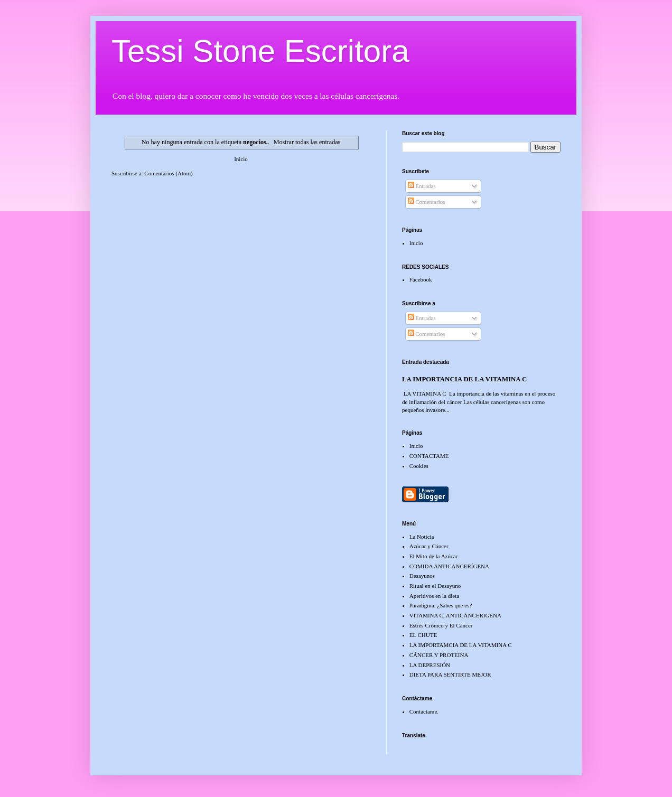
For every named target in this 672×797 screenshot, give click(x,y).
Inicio (241, 159)
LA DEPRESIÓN (430, 665)
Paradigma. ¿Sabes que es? (441, 605)
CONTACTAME (429, 456)
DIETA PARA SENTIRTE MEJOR (450, 674)
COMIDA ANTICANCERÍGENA (449, 566)
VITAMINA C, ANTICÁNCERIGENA (455, 615)
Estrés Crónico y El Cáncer (441, 625)
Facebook (421, 279)
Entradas (422, 186)
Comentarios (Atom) (168, 173)
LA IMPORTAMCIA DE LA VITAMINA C (461, 645)
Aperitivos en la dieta (434, 596)
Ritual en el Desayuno (435, 586)
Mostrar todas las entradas (307, 142)
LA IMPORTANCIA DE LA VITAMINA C (464, 379)
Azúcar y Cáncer (429, 546)
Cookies (419, 466)
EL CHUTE (423, 635)
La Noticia (422, 537)
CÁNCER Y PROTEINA (439, 655)
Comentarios (427, 202)
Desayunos (422, 576)
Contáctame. (424, 711)
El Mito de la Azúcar (434, 556)
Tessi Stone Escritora (260, 51)
